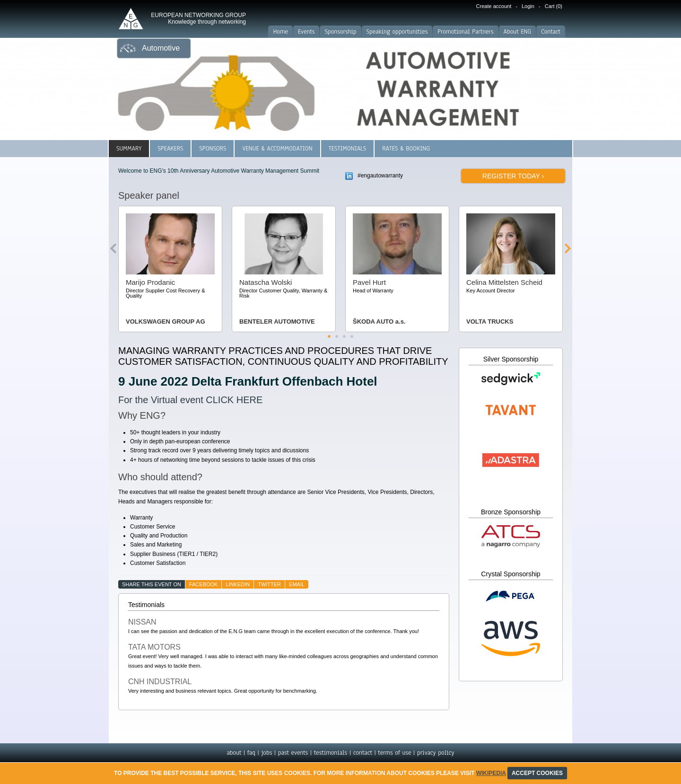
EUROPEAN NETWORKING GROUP (198, 18)
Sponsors (213, 149)
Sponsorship (340, 32)
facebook (204, 584)
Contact (551, 32)
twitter (269, 584)
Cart (554, 6)
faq (251, 753)
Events (306, 32)
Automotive (161, 48)
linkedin (238, 584)
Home (280, 32)
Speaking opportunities (397, 32)
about (234, 753)
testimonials (331, 753)
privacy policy (436, 753)
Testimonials (347, 149)
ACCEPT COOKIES (537, 773)
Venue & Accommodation (277, 149)
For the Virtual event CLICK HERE (190, 400)
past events (293, 753)
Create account (494, 6)
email (297, 584)
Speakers (170, 149)
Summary (129, 149)
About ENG (518, 32)
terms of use (394, 753)
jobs (266, 753)
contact (363, 753)
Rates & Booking (406, 149)
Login (528, 6)
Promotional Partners (465, 32)
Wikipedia (491, 773)
